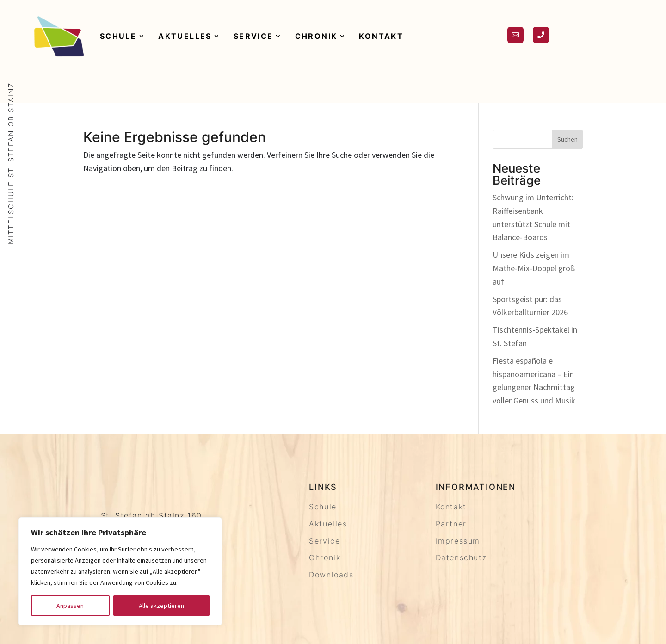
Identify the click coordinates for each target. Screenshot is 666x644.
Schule (118, 36)
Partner (451, 524)
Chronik (316, 36)
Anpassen (70, 606)
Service (253, 36)
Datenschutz (461, 557)
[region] (120, 571)
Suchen (567, 139)
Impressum (458, 541)
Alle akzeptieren (161, 606)
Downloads (331, 575)
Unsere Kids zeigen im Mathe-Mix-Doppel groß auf (534, 268)
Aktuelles (185, 36)
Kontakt (381, 36)
